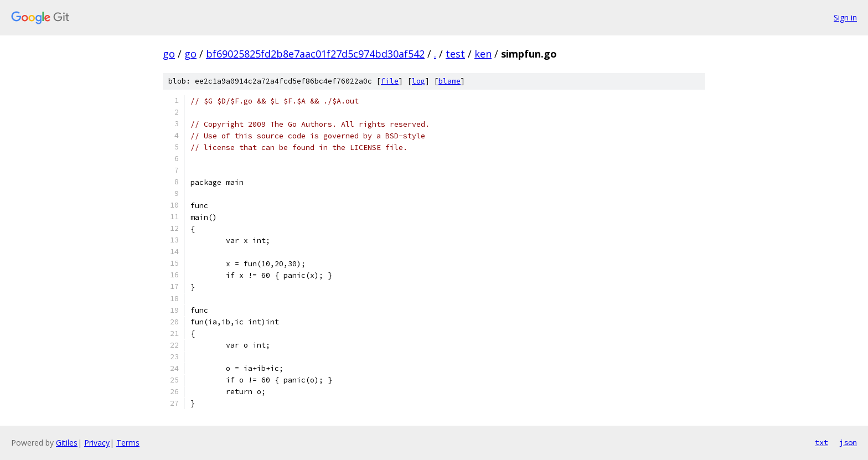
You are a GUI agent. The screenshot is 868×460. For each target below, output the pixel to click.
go (169, 54)
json (848, 442)
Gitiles (67, 443)
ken (483, 54)
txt (821, 442)
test (455, 54)
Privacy (97, 443)
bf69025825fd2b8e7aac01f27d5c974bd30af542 (315, 54)
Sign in (845, 17)
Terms (128, 443)
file (390, 81)
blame (449, 81)
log (418, 81)
